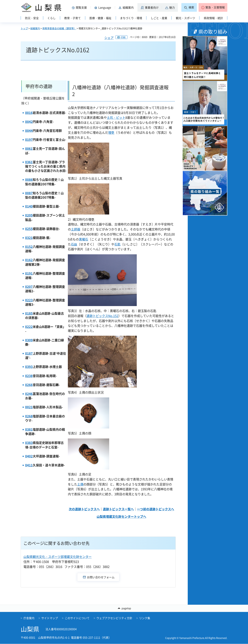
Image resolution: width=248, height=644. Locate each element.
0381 (29, 429)
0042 (29, 122)
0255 (29, 229)
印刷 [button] (123, 37)
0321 (29, 238)
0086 (29, 180)
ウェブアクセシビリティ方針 (114, 618)
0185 (29, 313)
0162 (29, 260)
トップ (24, 28)
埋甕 (111, 133)
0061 (29, 149)
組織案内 (35, 28)
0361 (29, 162)
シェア (109, 38)
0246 (29, 394)
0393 (29, 367)
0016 (29, 113)
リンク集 (145, 618)
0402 (29, 456)
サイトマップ (50, 618)
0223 (29, 300)
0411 (29, 465)
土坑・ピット (116, 118)
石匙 (117, 244)
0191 (29, 273)
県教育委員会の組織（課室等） (59, 28)
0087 (29, 193)
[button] (80, 7)
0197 (29, 140)
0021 (29, 407)
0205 (29, 215)
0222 (29, 327)
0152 (29, 247)
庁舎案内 (29, 618)
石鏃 (74, 244)
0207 (29, 287)
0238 (29, 376)
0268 (29, 416)
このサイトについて (77, 618)
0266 (29, 385)
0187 (29, 353)
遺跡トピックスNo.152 (102, 316)
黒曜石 (84, 239)
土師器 (76, 229)
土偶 (80, 484)
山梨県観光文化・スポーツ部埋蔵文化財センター (58, 557)
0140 (29, 206)
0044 (29, 131)
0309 (29, 340)
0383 (29, 443)
